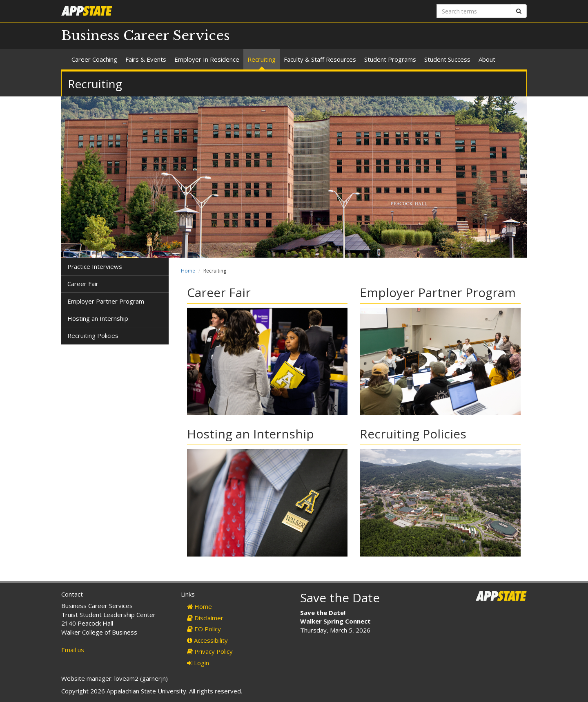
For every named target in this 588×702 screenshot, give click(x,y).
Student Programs (390, 59)
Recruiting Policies (93, 335)
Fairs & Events (146, 59)
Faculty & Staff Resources (320, 59)
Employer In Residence (207, 59)
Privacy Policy (210, 651)
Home (188, 271)
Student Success (447, 59)
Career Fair (83, 284)
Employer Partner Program (106, 301)
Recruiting (262, 59)
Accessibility (207, 640)
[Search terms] (474, 11)
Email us (73, 650)
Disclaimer (205, 618)
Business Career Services (146, 36)
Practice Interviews (95, 266)
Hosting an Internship (98, 318)
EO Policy (204, 629)
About (487, 59)
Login (198, 663)
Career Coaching (94, 59)
